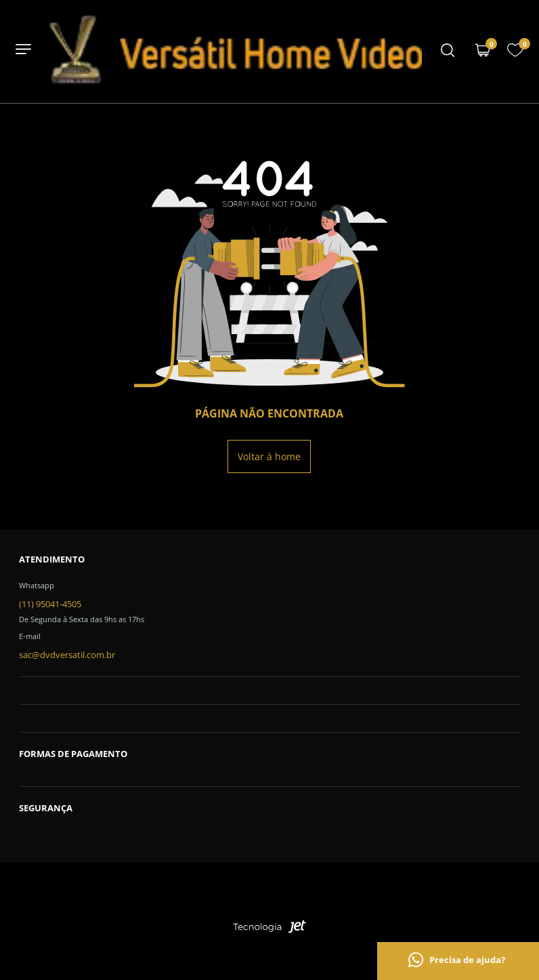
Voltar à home (269, 456)
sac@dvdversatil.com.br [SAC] (67, 655)
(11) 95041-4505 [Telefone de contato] (50, 604)
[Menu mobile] (448, 52)
